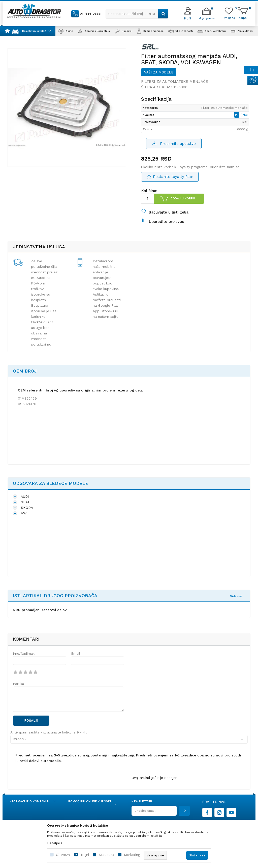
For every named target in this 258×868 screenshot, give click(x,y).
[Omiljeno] (229, 18)
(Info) (244, 115)
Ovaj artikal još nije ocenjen (154, 778)
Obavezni (63, 855)
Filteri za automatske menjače (175, 82)
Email (76, 654)
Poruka (18, 684)
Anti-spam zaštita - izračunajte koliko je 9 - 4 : (49, 732)
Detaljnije (55, 843)
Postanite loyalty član (173, 177)
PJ (237, 115)
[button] (137, 14)
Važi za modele (159, 72)
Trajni (85, 855)
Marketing (132, 855)
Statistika (106, 855)
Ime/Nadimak (24, 654)
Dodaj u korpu (183, 198)
